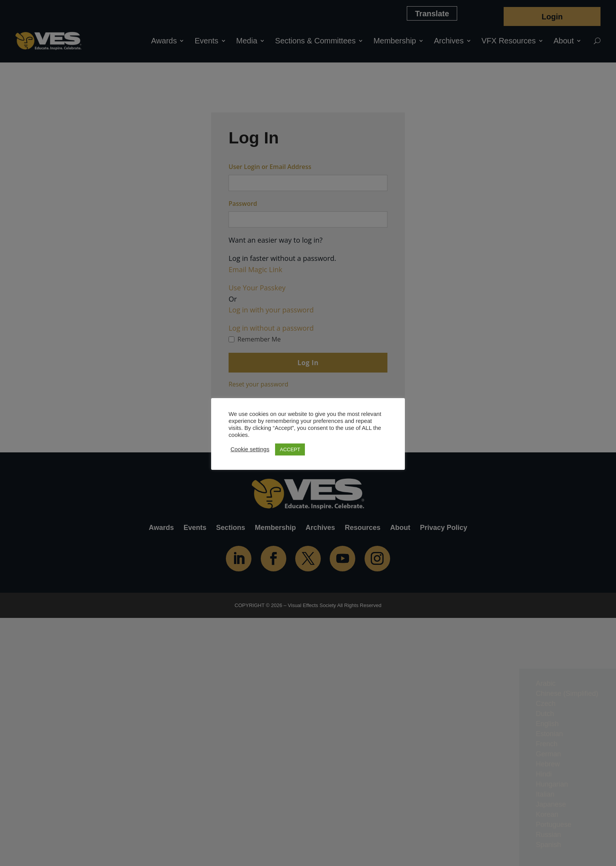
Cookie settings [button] (250, 449)
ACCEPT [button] (290, 449)
